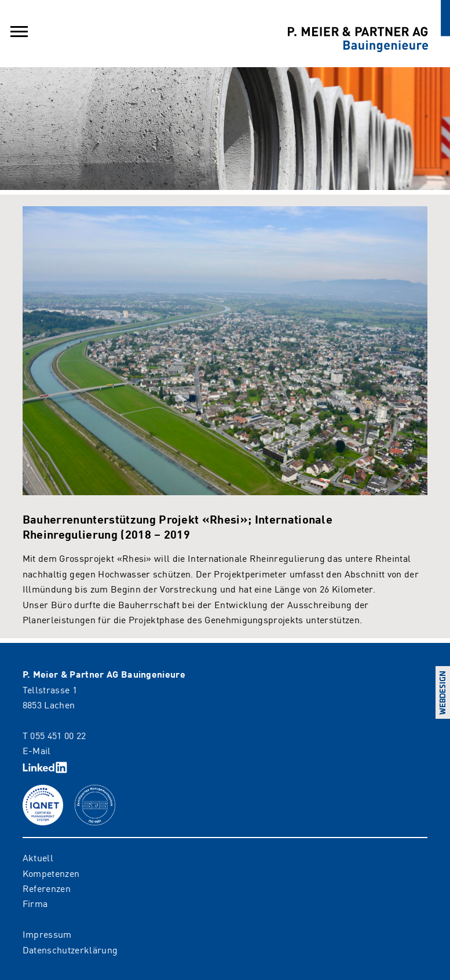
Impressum (47, 934)
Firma (35, 903)
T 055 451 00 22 (54, 735)
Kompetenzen (51, 873)
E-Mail (37, 750)
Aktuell (38, 857)
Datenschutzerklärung (70, 949)
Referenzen (47, 888)
